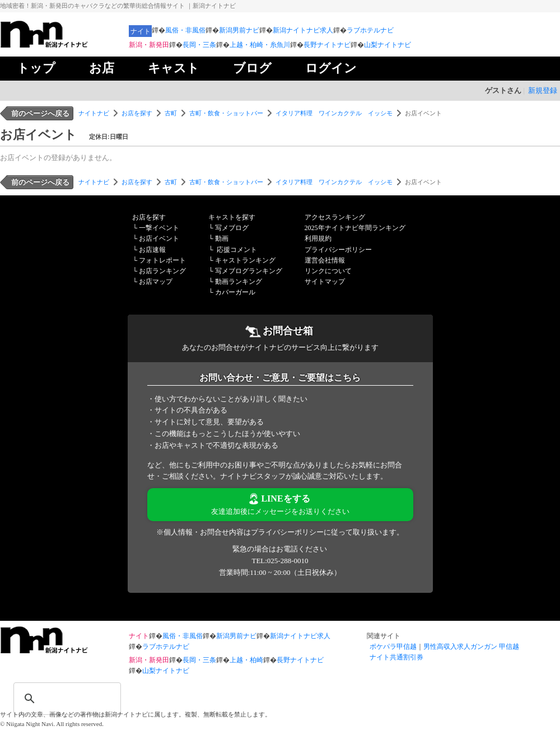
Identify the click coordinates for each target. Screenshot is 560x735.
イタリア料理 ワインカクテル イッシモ (334, 113)
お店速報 (152, 250)
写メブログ (232, 228)
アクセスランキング (335, 217)
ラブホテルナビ (370, 30)
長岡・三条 (199, 45)
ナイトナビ (94, 113)
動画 (222, 238)
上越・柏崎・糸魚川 (260, 45)
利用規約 (318, 238)
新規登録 (543, 90)
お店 (102, 68)
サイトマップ (325, 282)
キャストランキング (245, 260)
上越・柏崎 (246, 660)
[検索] (53, 691)
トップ (36, 68)
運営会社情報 (325, 260)
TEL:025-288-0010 (280, 561)
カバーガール (235, 292)
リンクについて (328, 271)
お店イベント (159, 238)
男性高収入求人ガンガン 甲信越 (471, 647)
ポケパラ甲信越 (393, 647)
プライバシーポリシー (338, 250)
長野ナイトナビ (327, 45)
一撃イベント (159, 228)
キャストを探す (232, 217)
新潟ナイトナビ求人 (303, 30)
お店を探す (137, 113)
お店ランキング (162, 271)
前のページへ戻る (40, 113)
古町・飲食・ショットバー (226, 113)
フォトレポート (162, 260)
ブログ (252, 68)
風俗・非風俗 (185, 30)
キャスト (174, 68)
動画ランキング (239, 282)
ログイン (331, 68)
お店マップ (156, 282)
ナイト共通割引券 (396, 657)
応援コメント (237, 250)
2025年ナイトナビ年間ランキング (355, 228)
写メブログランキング (249, 271)
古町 (171, 113)
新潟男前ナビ (239, 30)
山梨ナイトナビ (388, 45)
